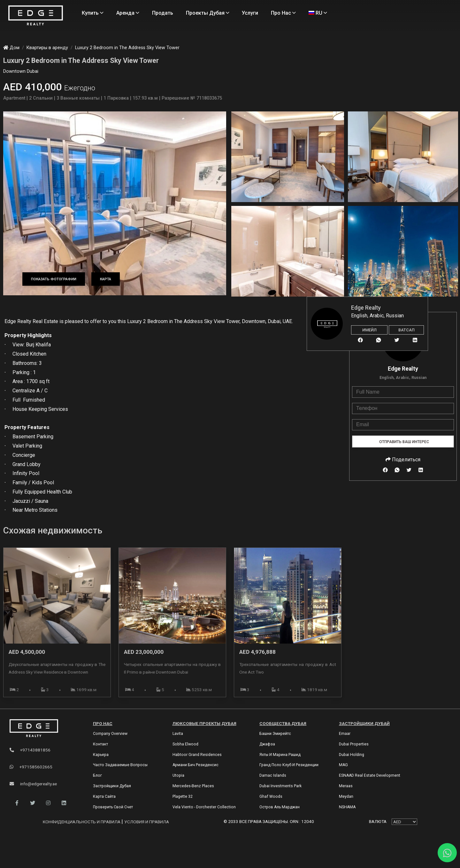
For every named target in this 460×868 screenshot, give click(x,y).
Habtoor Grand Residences (197, 755)
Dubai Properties (354, 744)
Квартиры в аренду (47, 48)
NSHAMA (347, 807)
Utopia (178, 775)
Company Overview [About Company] (110, 734)
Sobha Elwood (185, 744)
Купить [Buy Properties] (93, 13)
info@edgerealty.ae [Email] (33, 784)
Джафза (267, 744)
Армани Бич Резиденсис (195, 765)
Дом (11, 48)
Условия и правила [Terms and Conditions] (147, 822)
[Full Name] (403, 392)
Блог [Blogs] (97, 775)
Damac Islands (273, 775)
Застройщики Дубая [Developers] (112, 786)
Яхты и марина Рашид (280, 755)
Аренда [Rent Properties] (128, 13)
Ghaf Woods (271, 796)
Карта (106, 279)
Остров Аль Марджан (280, 807)
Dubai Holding (352, 755)
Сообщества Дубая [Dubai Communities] (283, 723)
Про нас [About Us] (283, 13)
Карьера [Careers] (101, 755)
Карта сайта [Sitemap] (104, 796)
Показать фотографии (54, 279)
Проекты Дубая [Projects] (208, 13)
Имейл (369, 330)
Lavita (178, 734)
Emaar (345, 734)
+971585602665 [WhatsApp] (31, 767)
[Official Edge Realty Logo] (44, 728)
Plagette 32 (183, 796)
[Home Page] (36, 16)
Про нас (103, 723)
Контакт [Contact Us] (100, 744)
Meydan (346, 796)
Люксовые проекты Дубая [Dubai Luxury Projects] (204, 723)
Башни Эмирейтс (275, 734)
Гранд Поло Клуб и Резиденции (289, 765)
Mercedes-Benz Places (193, 786)
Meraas (346, 786)
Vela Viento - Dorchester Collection (204, 807)
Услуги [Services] (250, 13)
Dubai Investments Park (280, 786)
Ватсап (406, 330)
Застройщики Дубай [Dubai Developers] (364, 723)
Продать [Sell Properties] (163, 13)
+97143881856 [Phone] (30, 750)
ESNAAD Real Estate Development (370, 775)
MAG (343, 765)
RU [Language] (318, 13)
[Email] (403, 425)
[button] (17, 803)
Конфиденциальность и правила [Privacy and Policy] (82, 822)
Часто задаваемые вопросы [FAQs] (120, 765)
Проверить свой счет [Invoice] (113, 807)
